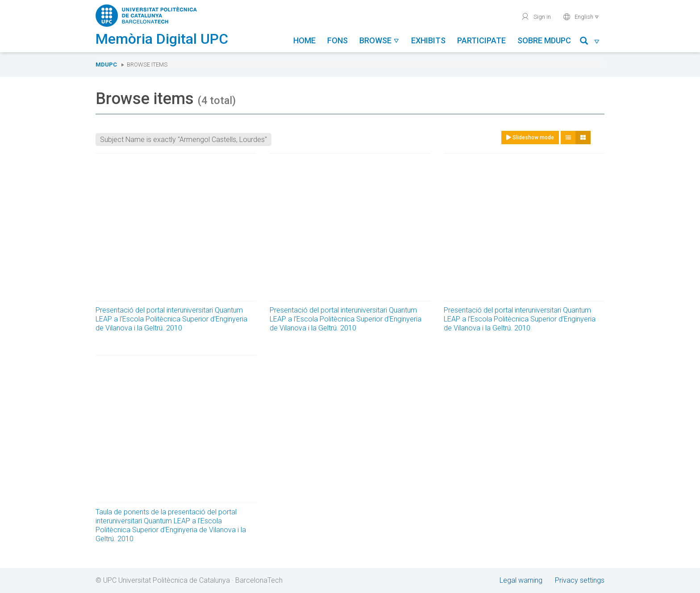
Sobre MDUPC (544, 40)
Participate (481, 40)
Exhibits (428, 40)
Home (304, 40)
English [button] (581, 17)
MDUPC (106, 65)
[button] (590, 42)
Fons (337, 40)
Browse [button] (379, 40)
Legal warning (521, 580)
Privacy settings (580, 580)
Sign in (536, 17)
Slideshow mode (530, 138)
